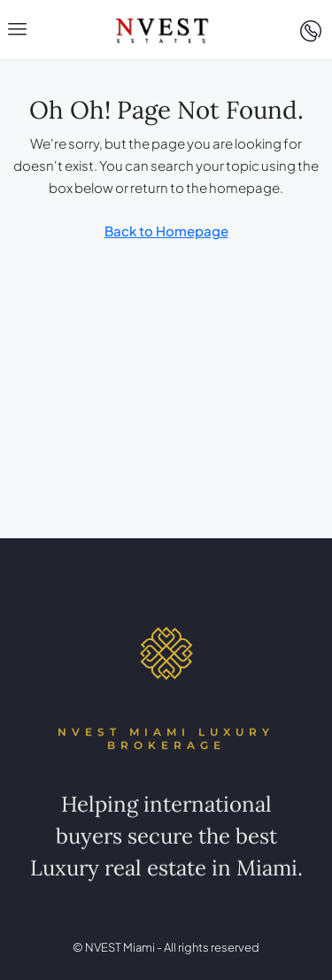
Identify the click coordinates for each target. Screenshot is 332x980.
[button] (18, 29)
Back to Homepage (166, 231)
